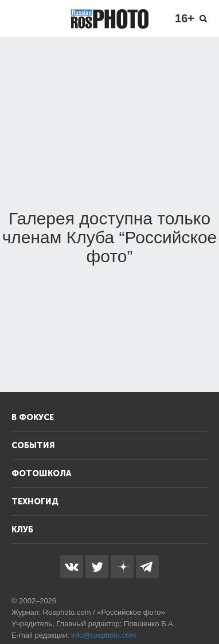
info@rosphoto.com (103, 635)
